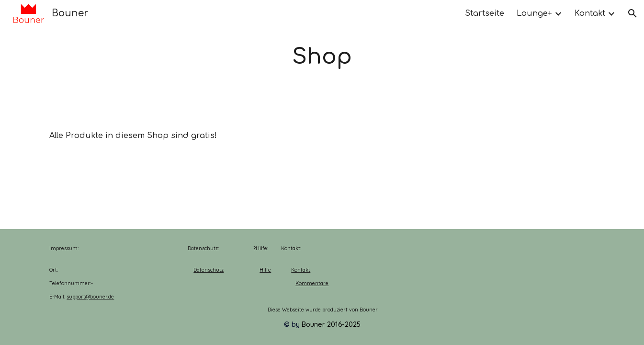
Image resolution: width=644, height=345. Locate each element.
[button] (633, 13)
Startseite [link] (485, 13)
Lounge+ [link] (534, 13)
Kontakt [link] (590, 13)
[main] (322, 57)
